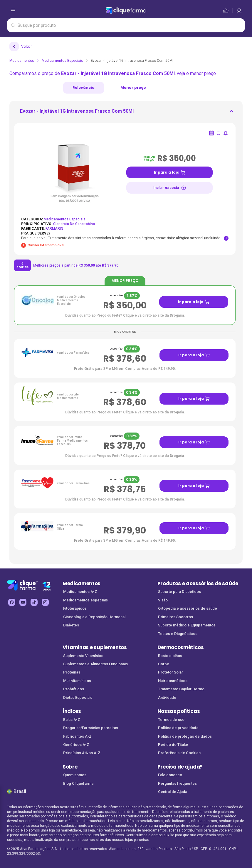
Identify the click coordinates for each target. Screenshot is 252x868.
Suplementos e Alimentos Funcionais (95, 664)
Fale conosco (170, 775)
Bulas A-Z (72, 720)
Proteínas (72, 672)
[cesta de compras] (239, 11)
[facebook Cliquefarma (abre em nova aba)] (12, 602)
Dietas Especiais (78, 697)
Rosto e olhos (170, 656)
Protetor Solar (170, 672)
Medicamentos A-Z (80, 592)
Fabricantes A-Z (77, 736)
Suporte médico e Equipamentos (187, 625)
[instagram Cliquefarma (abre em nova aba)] (45, 602)
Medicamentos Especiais (62, 61)
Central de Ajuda (173, 792)
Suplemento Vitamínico (83, 656)
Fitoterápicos (75, 608)
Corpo (164, 664)
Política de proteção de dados (185, 736)
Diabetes (71, 625)
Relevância (84, 88)
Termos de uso (171, 720)
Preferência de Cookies (179, 753)
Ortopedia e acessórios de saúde (188, 608)
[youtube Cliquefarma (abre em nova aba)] (23, 602)
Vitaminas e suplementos (95, 647)
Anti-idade (167, 697)
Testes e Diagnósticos (178, 634)
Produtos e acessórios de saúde (198, 583)
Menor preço (133, 88)
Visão (163, 600)
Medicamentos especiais (85, 600)
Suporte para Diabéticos (179, 592)
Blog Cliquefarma (78, 783)
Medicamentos (22, 61)
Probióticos (74, 689)
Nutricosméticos (173, 681)
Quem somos (75, 775)
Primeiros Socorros (175, 617)
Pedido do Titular (173, 745)
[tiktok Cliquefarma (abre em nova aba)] (34, 602)
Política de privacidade (178, 728)
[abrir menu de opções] (13, 11)
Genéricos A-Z (76, 745)
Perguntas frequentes (177, 783)
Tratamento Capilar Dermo (181, 689)
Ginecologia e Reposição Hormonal (94, 617)
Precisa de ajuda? (180, 767)
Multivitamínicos (77, 681)
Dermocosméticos (181, 647)
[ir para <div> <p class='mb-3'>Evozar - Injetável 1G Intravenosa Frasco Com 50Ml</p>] (77, 113)
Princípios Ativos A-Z (82, 753)
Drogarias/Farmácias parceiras (91, 728)
